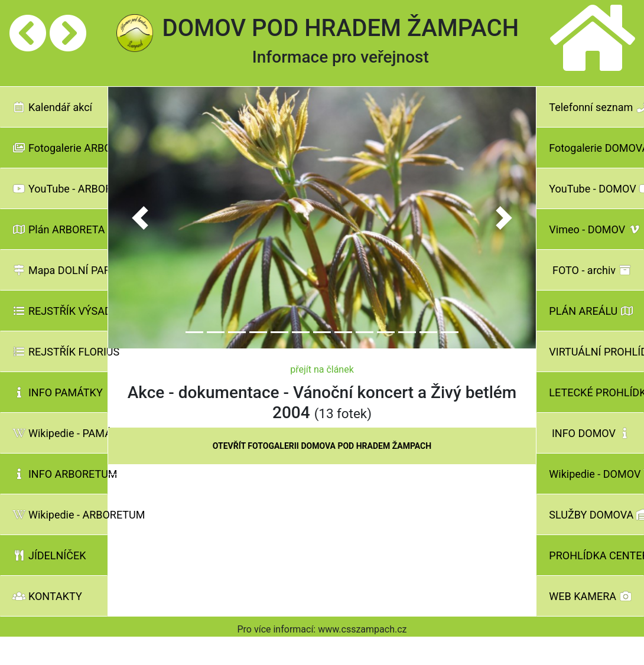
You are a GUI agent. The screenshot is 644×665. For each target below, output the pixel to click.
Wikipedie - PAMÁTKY (60, 433)
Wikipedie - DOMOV (596, 474)
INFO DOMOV (592, 433)
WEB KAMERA (591, 596)
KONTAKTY (47, 596)
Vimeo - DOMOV (595, 229)
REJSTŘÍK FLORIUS (60, 352)
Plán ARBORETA (59, 229)
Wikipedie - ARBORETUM (60, 515)
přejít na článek (322, 369)
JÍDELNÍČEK (49, 555)
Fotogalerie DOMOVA (596, 148)
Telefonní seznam (596, 107)
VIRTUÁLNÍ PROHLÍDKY (596, 352)
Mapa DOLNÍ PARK (60, 270)
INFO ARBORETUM (60, 474)
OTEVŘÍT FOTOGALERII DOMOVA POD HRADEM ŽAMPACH (322, 446)
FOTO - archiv (592, 270)
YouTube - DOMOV (596, 189)
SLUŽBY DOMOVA (596, 515)
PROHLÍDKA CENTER (596, 555)
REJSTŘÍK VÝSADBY (60, 311)
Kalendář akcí (52, 107)
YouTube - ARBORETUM (60, 189)
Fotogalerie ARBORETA (60, 148)
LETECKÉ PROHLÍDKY (596, 392)
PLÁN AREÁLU (591, 311)
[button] (140, 218)
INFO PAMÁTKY (58, 392)
